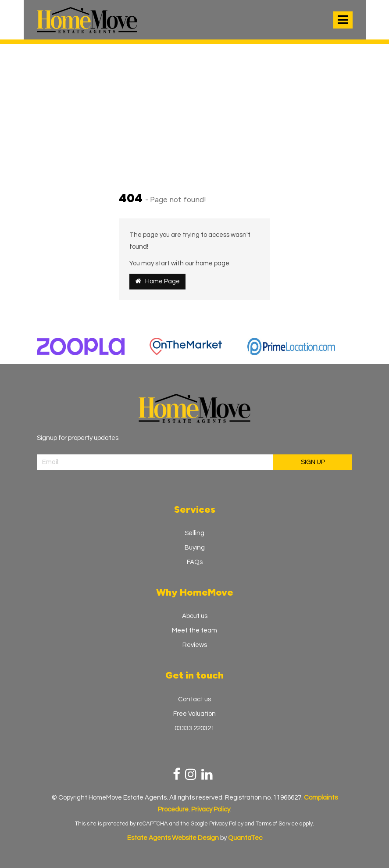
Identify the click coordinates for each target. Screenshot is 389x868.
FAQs (195, 562)
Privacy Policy (226, 824)
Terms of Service (277, 824)
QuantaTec (245, 838)
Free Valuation (194, 714)
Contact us (194, 699)
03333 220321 (194, 728)
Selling (194, 533)
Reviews (195, 645)
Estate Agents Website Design (173, 838)
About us (195, 616)
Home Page (157, 281)
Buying (195, 548)
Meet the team (194, 630)
